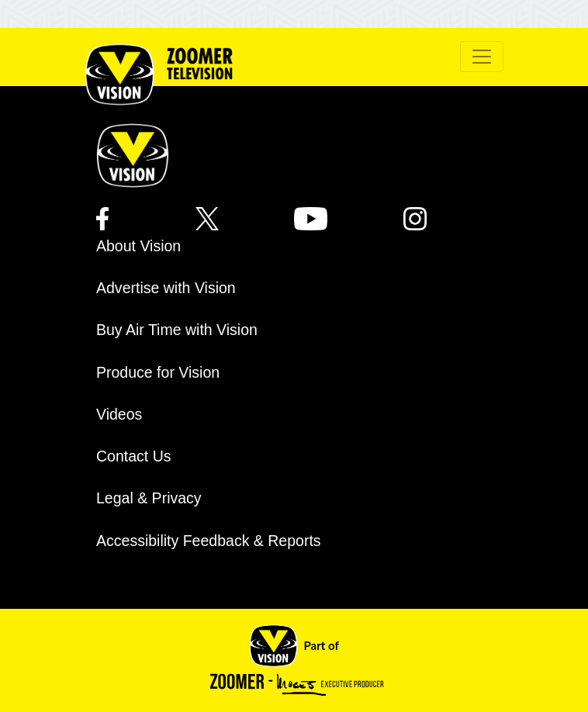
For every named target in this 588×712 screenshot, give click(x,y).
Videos (119, 414)
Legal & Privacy (149, 498)
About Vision (138, 246)
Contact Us (134, 456)
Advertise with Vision (166, 288)
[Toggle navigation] (482, 57)
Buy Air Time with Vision (177, 330)
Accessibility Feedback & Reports (209, 541)
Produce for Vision (158, 372)
